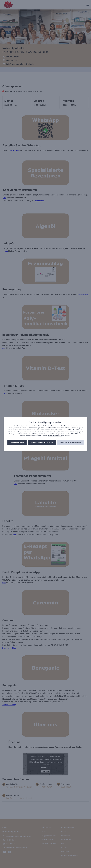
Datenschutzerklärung (55, 436)
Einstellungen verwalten (71, 443)
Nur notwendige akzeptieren (42, 443)
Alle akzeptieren (17, 443)
